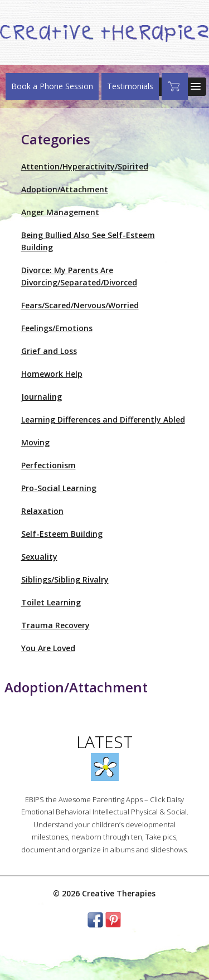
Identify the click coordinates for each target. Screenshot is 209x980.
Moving (35, 442)
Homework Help (52, 374)
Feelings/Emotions (57, 328)
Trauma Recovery (55, 625)
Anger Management (60, 212)
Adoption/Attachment (65, 189)
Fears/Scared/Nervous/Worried (80, 305)
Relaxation (42, 511)
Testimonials (130, 86)
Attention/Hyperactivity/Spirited (85, 166)
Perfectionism (48, 465)
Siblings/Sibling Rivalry (65, 579)
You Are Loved (48, 648)
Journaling (42, 397)
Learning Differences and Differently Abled (103, 419)
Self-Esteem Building (62, 534)
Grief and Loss (49, 351)
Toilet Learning (51, 602)
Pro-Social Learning (59, 488)
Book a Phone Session (52, 86)
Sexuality (39, 557)
